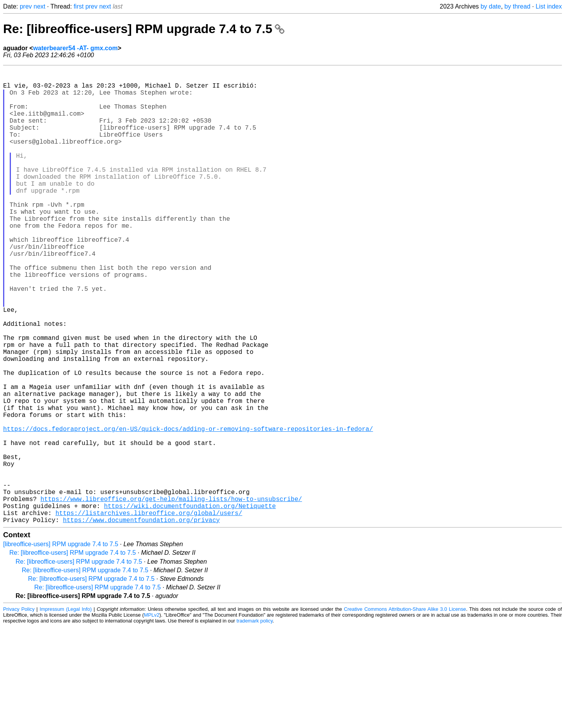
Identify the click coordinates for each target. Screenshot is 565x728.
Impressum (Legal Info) (66, 710)
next (39, 6)
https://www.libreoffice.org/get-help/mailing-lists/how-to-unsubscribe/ (171, 595)
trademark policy (255, 722)
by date (491, 6)
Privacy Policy (19, 710)
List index (549, 6)
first (79, 6)
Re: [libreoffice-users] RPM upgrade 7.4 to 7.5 (144, 29)
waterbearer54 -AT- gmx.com (75, 48)
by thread (517, 6)
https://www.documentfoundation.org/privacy (141, 621)
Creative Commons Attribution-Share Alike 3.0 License (405, 710)
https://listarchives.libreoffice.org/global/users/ (149, 612)
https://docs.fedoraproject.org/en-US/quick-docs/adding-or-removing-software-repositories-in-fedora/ (188, 510)
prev (26, 6)
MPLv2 (152, 716)
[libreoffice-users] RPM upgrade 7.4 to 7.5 (61, 645)
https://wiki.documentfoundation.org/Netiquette (190, 604)
